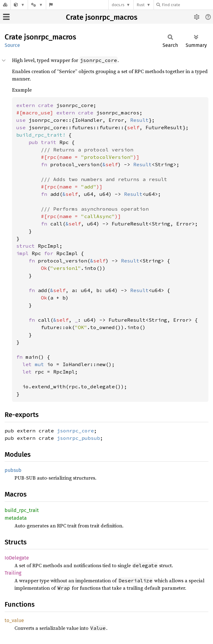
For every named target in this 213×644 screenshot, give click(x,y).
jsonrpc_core (75, 431)
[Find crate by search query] (187, 5)
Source (12, 45)
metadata (16, 518)
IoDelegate (17, 558)
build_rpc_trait (22, 510)
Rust (141, 5)
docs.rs (118, 5)
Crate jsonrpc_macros (102, 17)
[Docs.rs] (5, 5)
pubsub (13, 470)
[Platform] (37, 5)
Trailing (13, 573)
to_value (14, 620)
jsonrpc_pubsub (78, 438)
